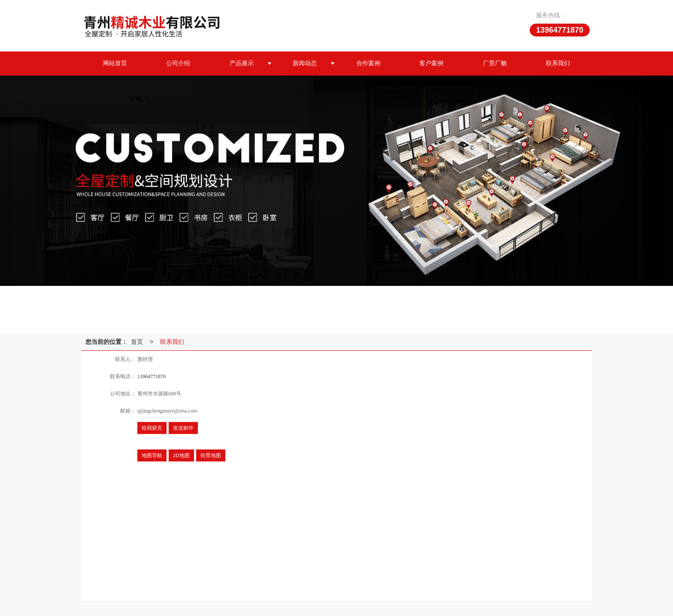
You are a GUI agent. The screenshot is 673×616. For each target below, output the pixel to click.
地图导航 (152, 455)
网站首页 (115, 63)
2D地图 (181, 455)
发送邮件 (183, 428)
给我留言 (152, 428)
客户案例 (431, 63)
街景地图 (211, 455)
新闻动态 (305, 63)
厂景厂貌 (495, 63)
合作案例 (368, 63)
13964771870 (152, 376)
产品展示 (242, 63)
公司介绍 (178, 63)
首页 (137, 342)
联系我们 (558, 63)
